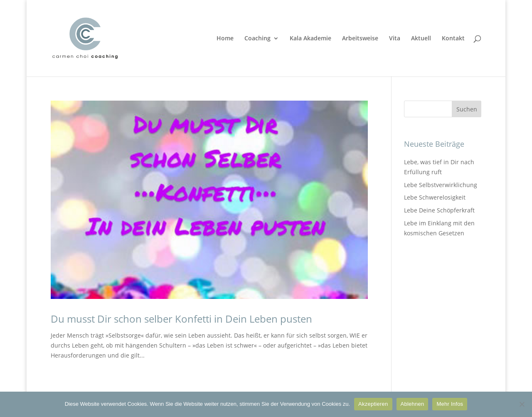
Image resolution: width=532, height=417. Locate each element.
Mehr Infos (450, 404)
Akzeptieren (373, 404)
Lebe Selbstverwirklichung (441, 185)
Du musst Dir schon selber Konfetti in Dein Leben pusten (181, 319)
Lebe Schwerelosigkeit (435, 197)
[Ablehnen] (522, 404)
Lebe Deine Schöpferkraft (439, 210)
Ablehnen (413, 404)
